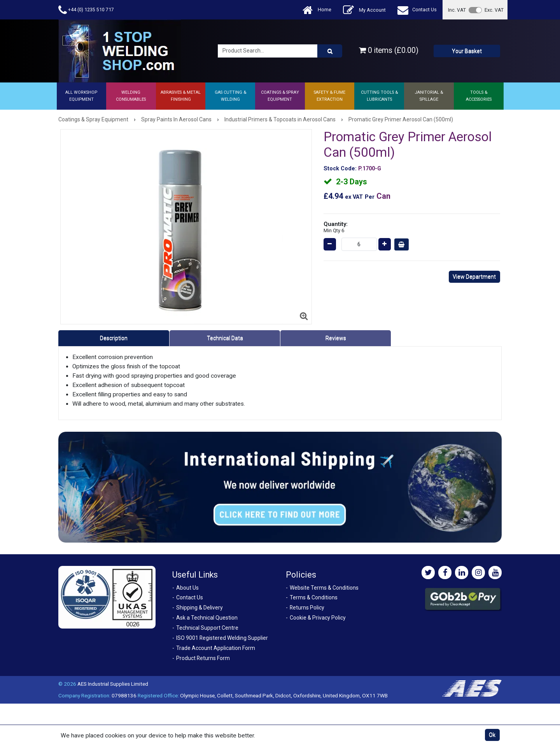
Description (114, 338)
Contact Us (417, 10)
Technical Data (225, 338)
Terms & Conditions (314, 597)
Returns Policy (307, 608)
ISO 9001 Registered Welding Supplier (222, 638)
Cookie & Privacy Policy (318, 618)
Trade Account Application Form (216, 648)
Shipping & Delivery (199, 608)
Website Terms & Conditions (324, 588)
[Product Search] (330, 51)
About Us (187, 588)
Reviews (336, 338)
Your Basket (467, 51)
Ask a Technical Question (207, 618)
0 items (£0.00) (389, 50)
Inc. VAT (457, 10)
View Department (474, 277)
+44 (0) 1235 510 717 (86, 10)
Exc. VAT (494, 10)
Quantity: (336, 227)
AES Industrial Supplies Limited (113, 684)
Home (317, 10)
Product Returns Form (203, 658)
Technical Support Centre (207, 628)
